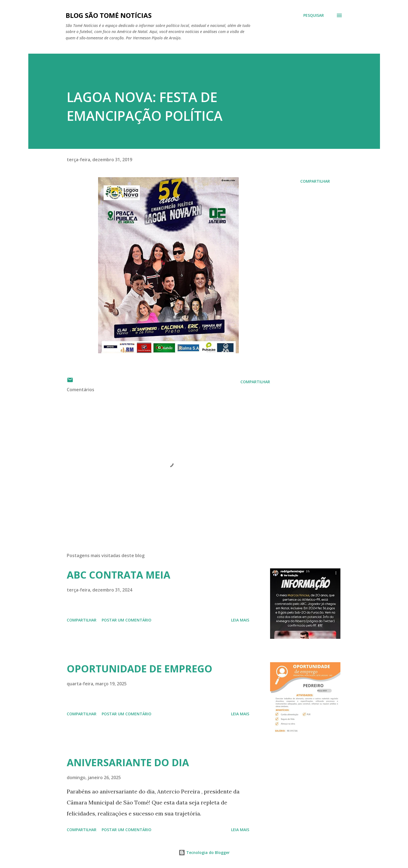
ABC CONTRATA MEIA (119, 575)
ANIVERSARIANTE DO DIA (128, 762)
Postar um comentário (127, 620)
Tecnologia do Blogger (204, 852)
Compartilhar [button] (315, 181)
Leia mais (240, 620)
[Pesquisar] (314, 15)
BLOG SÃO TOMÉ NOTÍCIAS (109, 15)
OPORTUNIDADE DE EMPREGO (140, 669)
